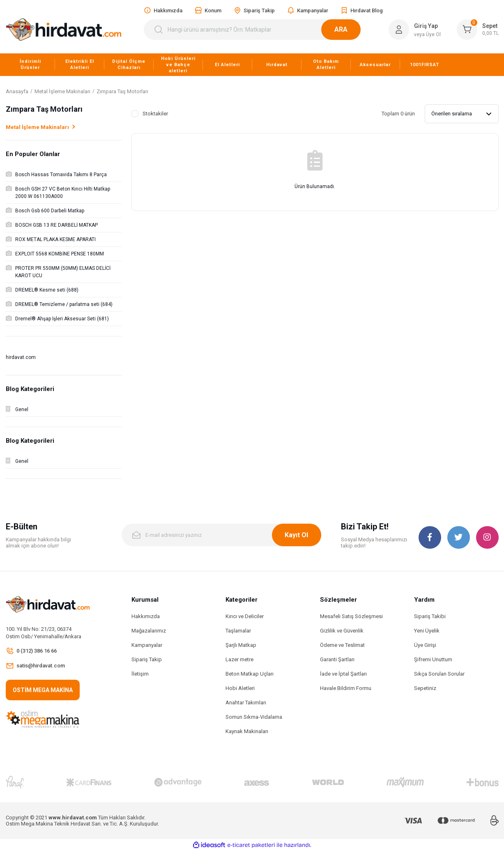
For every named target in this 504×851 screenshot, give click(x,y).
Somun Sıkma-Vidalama (254, 717)
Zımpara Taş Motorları (122, 91)
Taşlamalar (238, 631)
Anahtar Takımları (246, 703)
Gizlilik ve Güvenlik (342, 631)
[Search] (257, 30)
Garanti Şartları (337, 659)
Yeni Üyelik (427, 631)
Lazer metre (239, 659)
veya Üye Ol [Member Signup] (427, 34)
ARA (351, 29)
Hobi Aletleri (240, 688)
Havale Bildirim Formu (346, 688)
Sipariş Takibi (430, 616)
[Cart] (478, 30)
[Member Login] (399, 30)
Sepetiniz (425, 688)
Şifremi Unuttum (433, 659)
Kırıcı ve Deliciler (245, 616)
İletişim (140, 674)
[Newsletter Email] (221, 535)
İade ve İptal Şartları (343, 674)
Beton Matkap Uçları (250, 674)
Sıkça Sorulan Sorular (439, 674)
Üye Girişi (425, 645)
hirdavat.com (21, 357)
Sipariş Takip (147, 659)
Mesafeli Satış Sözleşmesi (351, 616)
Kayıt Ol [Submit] (296, 535)
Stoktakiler (155, 114)
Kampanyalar (147, 645)
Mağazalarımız (149, 631)
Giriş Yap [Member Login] (426, 26)
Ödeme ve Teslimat (342, 645)
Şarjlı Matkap (241, 645)
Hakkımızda (146, 616)
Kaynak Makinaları (247, 731)
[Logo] (64, 30)
